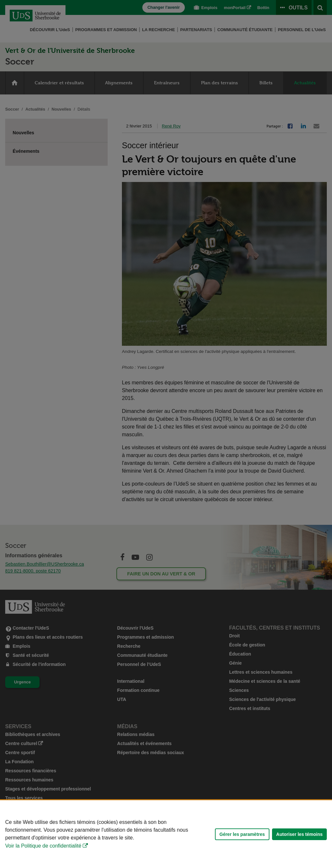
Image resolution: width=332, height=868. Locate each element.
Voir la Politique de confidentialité (43, 846)
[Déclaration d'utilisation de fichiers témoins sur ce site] (166, 834)
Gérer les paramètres (242, 834)
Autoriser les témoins (299, 834)
